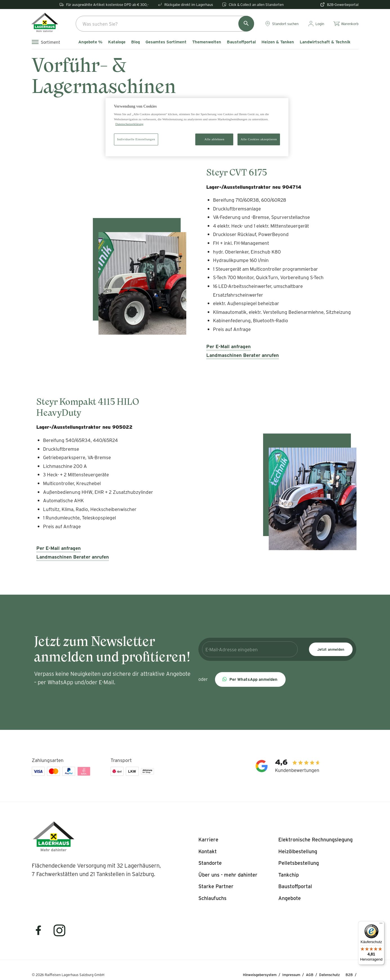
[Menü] (381, 925)
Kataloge (117, 42)
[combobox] (165, 24)
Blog (135, 42)
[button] (250, 679)
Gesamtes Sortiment (166, 42)
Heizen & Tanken (278, 42)
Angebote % (90, 42)
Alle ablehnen (215, 139)
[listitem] (208, 840)
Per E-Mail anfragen (228, 346)
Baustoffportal (241, 42)
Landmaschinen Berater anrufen (243, 355)
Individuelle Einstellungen (136, 139)
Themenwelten (207, 42)
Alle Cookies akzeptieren (259, 139)
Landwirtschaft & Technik (325, 42)
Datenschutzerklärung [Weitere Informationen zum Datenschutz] (129, 124)
